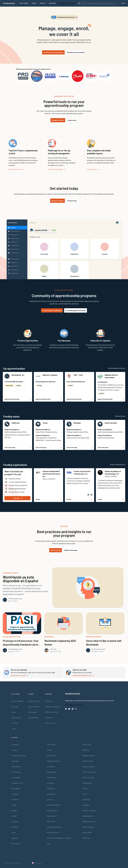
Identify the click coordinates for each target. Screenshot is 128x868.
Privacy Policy (52, 712)
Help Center (34, 707)
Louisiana (51, 745)
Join (14, 729)
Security (49, 718)
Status (15, 723)
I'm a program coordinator (52, 310)
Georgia (15, 800)
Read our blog (56, 550)
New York (51, 822)
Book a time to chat (19, 675)
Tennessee (87, 783)
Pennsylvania (89, 756)
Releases (32, 712)
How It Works (17, 701)
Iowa (14, 833)
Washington (88, 816)
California (16, 423)
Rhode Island (88, 767)
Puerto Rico (88, 761)
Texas (45, 423)
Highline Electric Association (111, 376)
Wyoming (86, 838)
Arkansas (16, 767)
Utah (85, 794)
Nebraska (51, 794)
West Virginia (89, 827)
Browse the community (76, 52)
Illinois (15, 822)
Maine (50, 750)
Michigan (77, 423)
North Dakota (53, 833)
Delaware (16, 789)
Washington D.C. (90, 822)
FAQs (14, 712)
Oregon (86, 750)
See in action (93, 169)
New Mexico (52, 816)
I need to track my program (53, 52)
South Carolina (111, 423)
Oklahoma (87, 745)
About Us (49, 701)
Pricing (15, 707)
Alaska (15, 750)
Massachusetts (54, 761)
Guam (14, 805)
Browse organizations (118, 464)
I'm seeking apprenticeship (76, 310)
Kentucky (16, 844)
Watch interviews (71, 550)
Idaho (14, 816)
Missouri (51, 783)
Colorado (16, 778)
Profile (48, 499)
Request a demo (58, 120)
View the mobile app (56, 169)
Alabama (15, 745)
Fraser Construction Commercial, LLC (82, 473)
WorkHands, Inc (18, 375)
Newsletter (34, 701)
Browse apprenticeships (117, 368)
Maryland (51, 756)
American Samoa (19, 756)
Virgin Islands (89, 811)
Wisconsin (87, 833)
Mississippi (52, 778)
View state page (17, 447)
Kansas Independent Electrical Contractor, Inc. (52, 474)
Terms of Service (53, 707)
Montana (51, 789)
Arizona (15, 761)
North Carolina (54, 827)
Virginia (86, 805)
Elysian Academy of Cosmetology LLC (113, 473)
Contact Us (50, 723)
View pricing (72, 201)
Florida (15, 794)
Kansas (15, 838)
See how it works (16, 169)
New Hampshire (54, 805)
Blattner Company (50, 375)
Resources (16, 718)
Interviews (33, 718)
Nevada (50, 800)
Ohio (49, 844)
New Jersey (52, 811)
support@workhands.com (83, 675)
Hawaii (14, 811)
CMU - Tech (78, 375)
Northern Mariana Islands (59, 838)
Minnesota (52, 772)
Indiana (15, 827)
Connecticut (17, 783)
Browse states (120, 416)
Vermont (86, 800)
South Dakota (89, 778)
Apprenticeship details (17, 399)
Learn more (72, 120)
